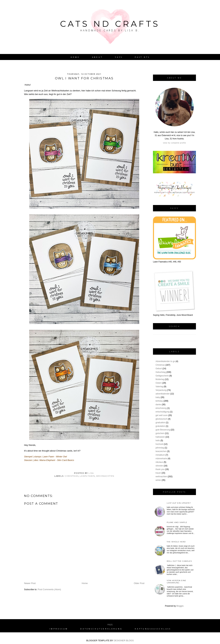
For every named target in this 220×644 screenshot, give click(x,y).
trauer (158, 473)
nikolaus (159, 462)
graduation (160, 423)
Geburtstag (161, 372)
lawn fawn (87, 476)
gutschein (160, 433)
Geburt (159, 369)
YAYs (119, 57)
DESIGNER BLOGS (124, 640)
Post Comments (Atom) (49, 589)
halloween (160, 437)
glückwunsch (161, 419)
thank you (160, 469)
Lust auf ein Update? (179, 503)
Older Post (139, 583)
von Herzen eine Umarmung (176, 582)
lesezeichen (161, 451)
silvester (159, 466)
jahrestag (160, 448)
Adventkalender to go (165, 361)
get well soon (162, 415)
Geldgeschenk (162, 376)
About (97, 57)
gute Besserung (163, 430)
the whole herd (176, 542)
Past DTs (142, 57)
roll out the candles (179, 561)
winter (158, 480)
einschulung (161, 408)
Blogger (180, 606)
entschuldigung (163, 412)
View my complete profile (174, 143)
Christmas (72, 476)
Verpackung (161, 390)
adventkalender (163, 394)
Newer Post (30, 583)
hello (158, 441)
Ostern (159, 383)
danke (158, 405)
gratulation (160, 426)
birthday (159, 401)
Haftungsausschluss (153, 629)
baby (158, 397)
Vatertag (159, 387)
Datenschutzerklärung (101, 629)
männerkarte (161, 459)
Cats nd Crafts (110, 24)
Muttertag (160, 379)
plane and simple (177, 522)
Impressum (59, 629)
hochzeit (159, 444)
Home (75, 57)
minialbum (160, 455)
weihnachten (105, 476)
